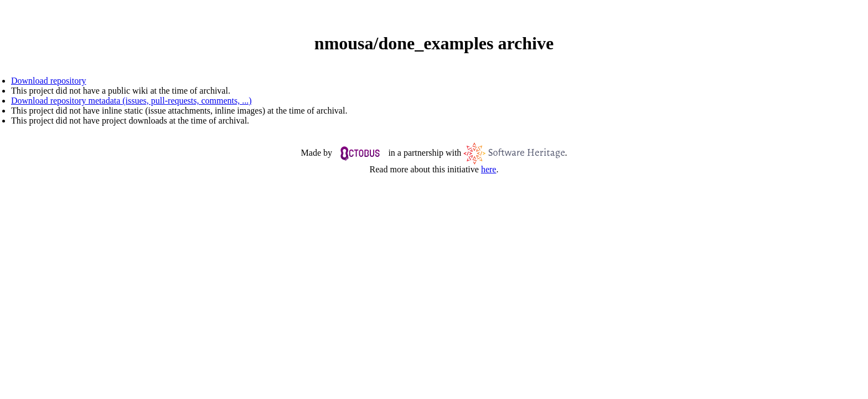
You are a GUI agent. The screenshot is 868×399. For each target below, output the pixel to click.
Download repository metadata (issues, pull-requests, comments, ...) (131, 101)
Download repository (49, 81)
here (489, 169)
